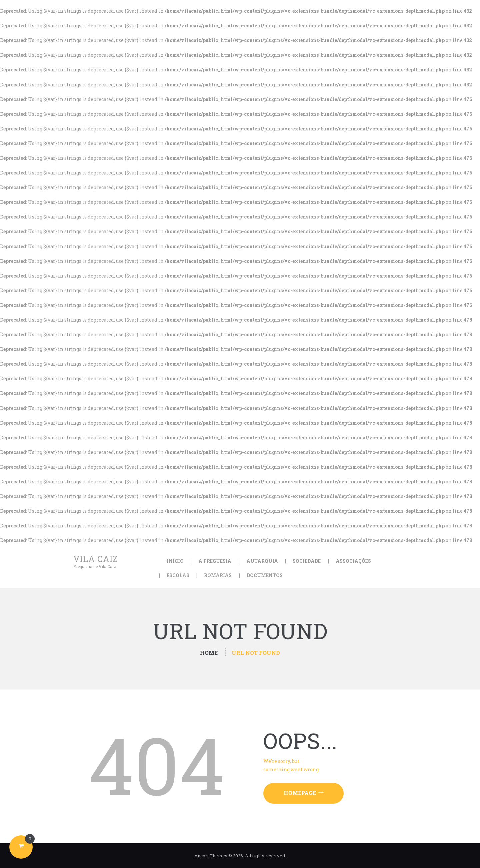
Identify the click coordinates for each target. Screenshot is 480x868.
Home (209, 653)
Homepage (300, 793)
